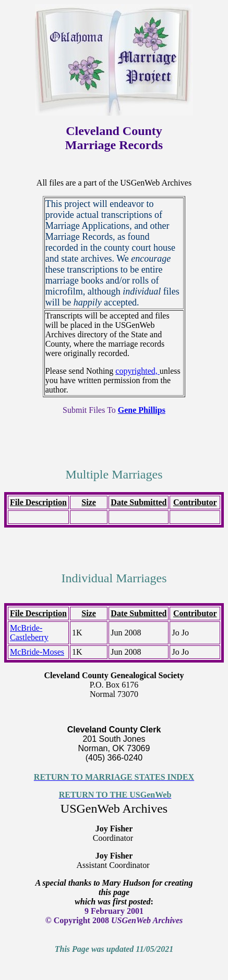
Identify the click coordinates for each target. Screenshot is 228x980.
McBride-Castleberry (29, 633)
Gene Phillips (142, 410)
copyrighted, (137, 371)
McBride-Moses (37, 652)
